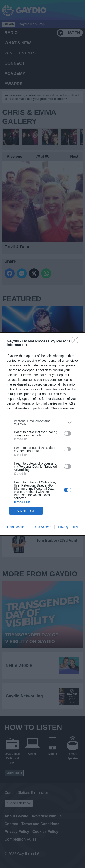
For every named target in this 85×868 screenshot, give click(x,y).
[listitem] (42, 423)
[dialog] (42, 434)
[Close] (76, 342)
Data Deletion (17, 527)
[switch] (68, 433)
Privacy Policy (68, 527)
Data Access (42, 527)
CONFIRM (26, 511)
